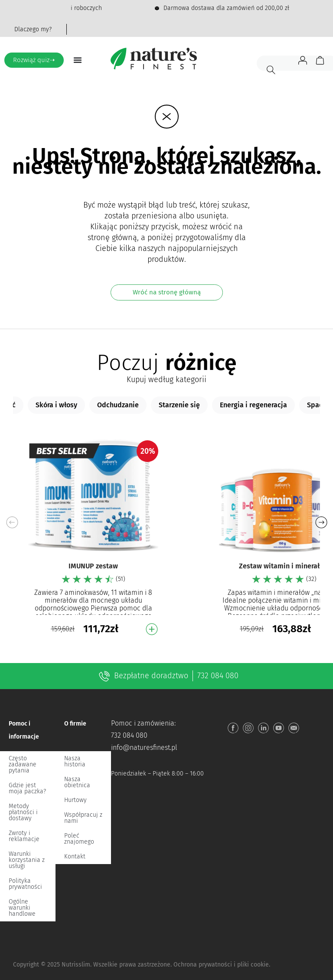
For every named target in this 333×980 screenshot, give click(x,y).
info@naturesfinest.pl (144, 747)
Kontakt (75, 856)
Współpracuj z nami (83, 818)
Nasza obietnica (77, 782)
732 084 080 (218, 676)
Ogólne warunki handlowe (22, 908)
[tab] (56, 405)
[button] (321, 522)
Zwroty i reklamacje (24, 836)
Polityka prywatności (25, 884)
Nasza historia (75, 761)
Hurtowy (75, 800)
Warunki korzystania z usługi (27, 860)
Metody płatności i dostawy (23, 812)
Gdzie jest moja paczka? (27, 788)
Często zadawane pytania (23, 764)
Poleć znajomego (79, 839)
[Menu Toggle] (78, 60)
